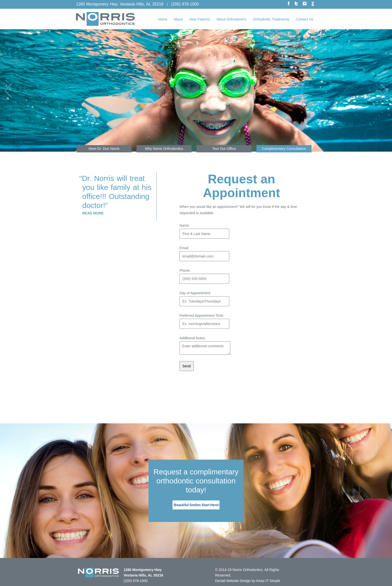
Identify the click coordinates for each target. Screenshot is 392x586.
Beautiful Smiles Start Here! (196, 505)
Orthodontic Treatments (271, 19)
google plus (313, 4)
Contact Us (305, 19)
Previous (16, 90)
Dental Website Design (233, 581)
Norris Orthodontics (248, 570)
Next (376, 90)
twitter (296, 4)
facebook (289, 4)
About (178, 19)
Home (163, 19)
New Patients (199, 19)
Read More (93, 213)
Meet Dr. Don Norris (104, 149)
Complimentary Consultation (284, 149)
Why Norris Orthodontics (164, 149)
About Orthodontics (231, 19)
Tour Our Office (224, 149)
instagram (305, 3)
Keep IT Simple (268, 581)
